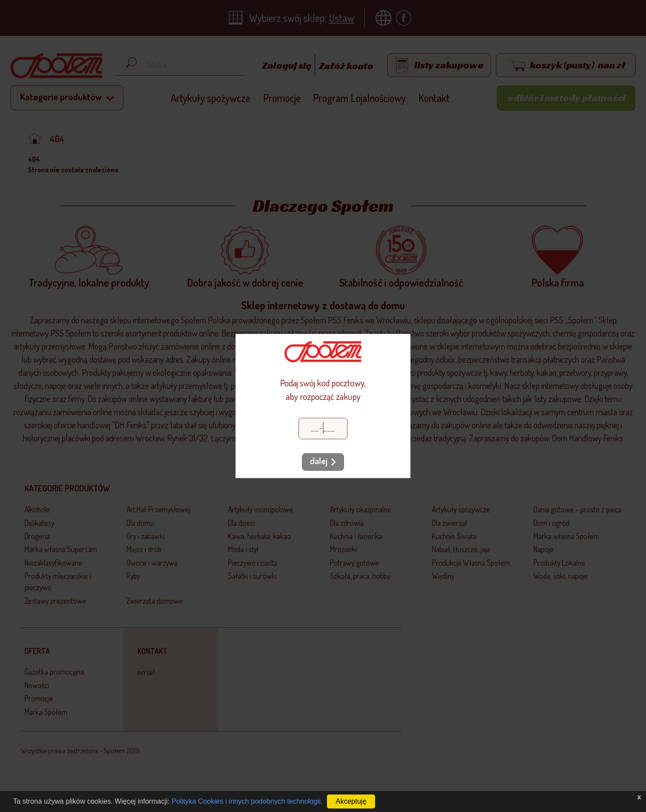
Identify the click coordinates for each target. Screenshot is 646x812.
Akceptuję (351, 801)
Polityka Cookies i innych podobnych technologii (246, 801)
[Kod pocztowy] (323, 429)
